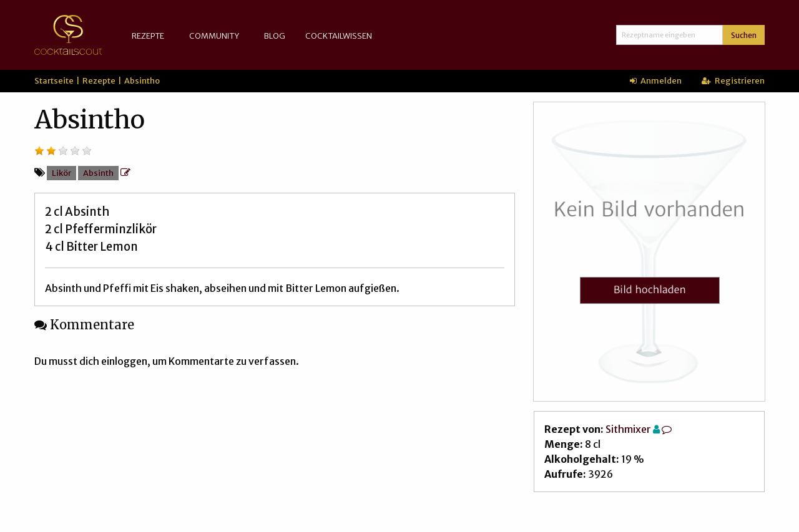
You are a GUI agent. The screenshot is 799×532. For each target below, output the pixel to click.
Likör (61, 173)
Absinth (98, 173)
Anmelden (656, 80)
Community (214, 36)
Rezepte (148, 36)
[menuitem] (150, 36)
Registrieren (733, 80)
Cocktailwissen (339, 36)
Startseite (54, 80)
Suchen (744, 35)
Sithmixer (628, 429)
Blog (275, 36)
